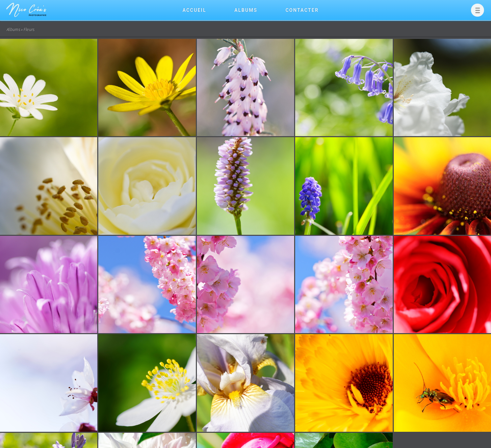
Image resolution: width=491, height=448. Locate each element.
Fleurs (29, 30)
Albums (246, 10)
